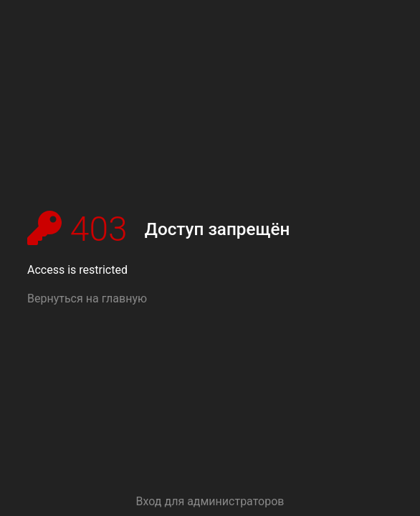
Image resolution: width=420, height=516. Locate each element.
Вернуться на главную (87, 298)
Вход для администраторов (210, 501)
